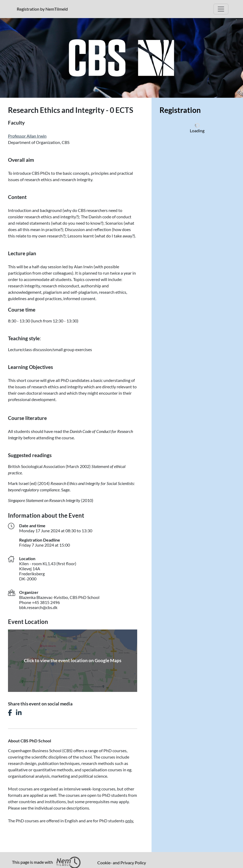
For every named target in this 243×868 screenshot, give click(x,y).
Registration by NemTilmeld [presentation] (42, 9)
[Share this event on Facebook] (10, 713)
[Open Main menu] (221, 9)
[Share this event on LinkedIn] (19, 713)
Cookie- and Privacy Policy (122, 863)
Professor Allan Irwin (27, 136)
